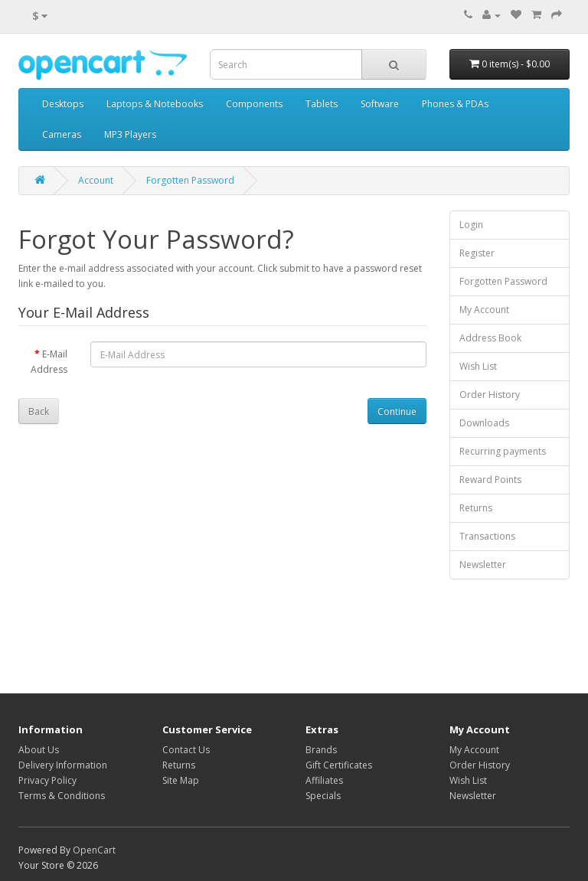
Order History (490, 395)
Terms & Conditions (62, 796)
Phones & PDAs (455, 104)
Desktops (63, 104)
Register (477, 253)
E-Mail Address (49, 362)
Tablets (322, 104)
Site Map (181, 780)
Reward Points (490, 480)
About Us (39, 750)
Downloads (484, 423)
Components (254, 104)
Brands (321, 750)
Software (380, 104)
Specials (323, 796)
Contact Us (186, 750)
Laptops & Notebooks (155, 104)
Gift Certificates (339, 765)
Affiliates (324, 780)
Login (471, 225)
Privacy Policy (47, 780)
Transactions (487, 536)
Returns (476, 508)
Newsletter (483, 564)
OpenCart (94, 850)
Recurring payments (503, 451)
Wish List (478, 366)
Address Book (490, 338)
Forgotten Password (190, 180)
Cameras (62, 134)
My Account (484, 310)
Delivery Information (63, 765)
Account (96, 180)
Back (39, 411)
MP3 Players (130, 134)
